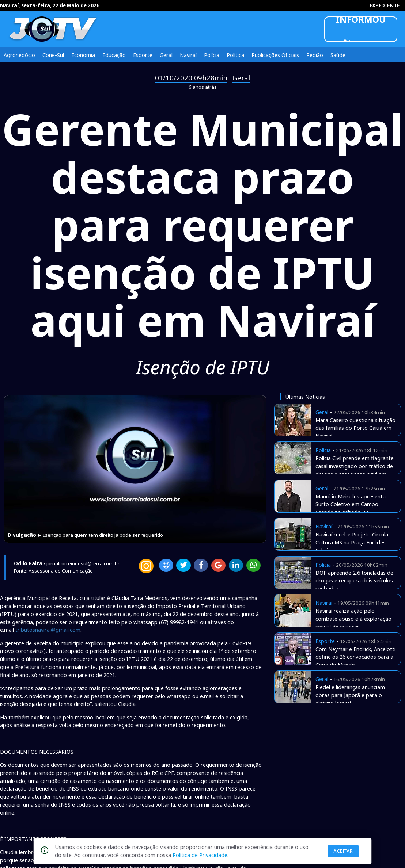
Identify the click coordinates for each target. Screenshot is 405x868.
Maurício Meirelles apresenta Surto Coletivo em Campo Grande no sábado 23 (351, 504)
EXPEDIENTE (385, 5)
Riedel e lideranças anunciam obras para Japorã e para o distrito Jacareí (350, 695)
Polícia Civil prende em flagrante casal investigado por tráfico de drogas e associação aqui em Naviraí (355, 470)
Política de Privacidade (200, 855)
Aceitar (343, 851)
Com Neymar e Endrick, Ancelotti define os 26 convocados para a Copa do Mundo (355, 657)
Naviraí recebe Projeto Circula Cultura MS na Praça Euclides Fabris (352, 542)
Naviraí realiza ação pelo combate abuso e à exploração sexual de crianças (353, 619)
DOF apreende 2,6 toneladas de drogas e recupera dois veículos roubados (354, 581)
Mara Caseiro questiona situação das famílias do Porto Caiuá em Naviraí (355, 428)
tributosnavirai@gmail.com (48, 630)
